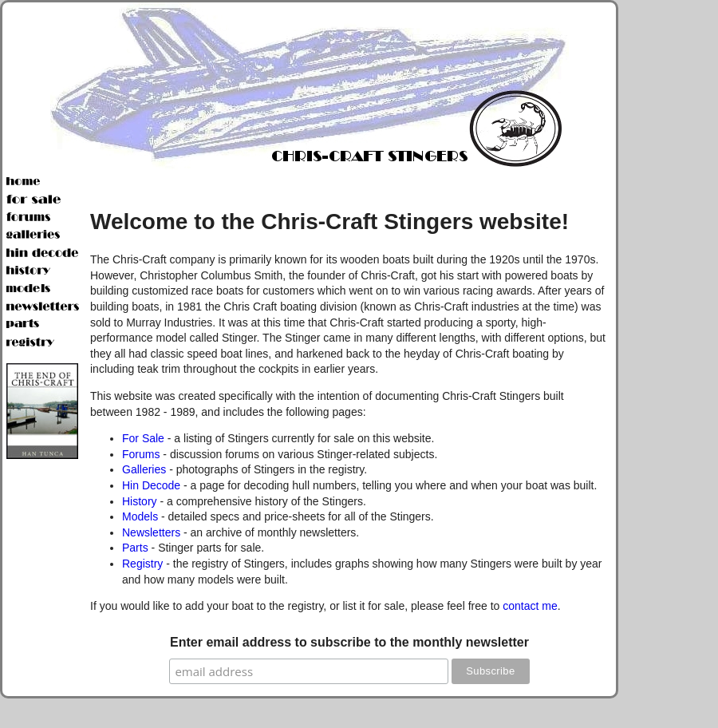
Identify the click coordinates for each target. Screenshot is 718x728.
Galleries (144, 469)
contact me (530, 606)
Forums (141, 454)
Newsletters (151, 532)
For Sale (143, 438)
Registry (142, 564)
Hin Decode (151, 485)
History (140, 501)
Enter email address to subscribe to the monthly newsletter (349, 642)
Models (140, 516)
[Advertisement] (670, 239)
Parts (135, 548)
